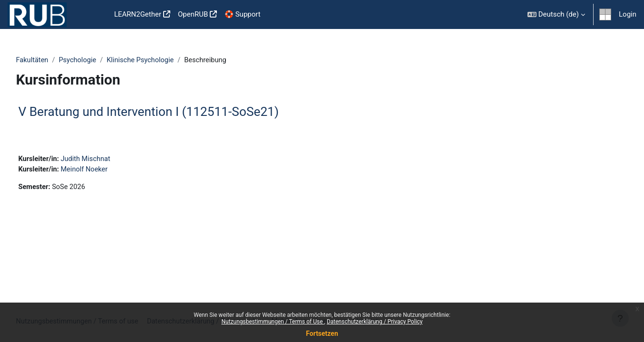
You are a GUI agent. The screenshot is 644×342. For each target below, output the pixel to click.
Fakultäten (50, 60)
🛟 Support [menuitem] (242, 14)
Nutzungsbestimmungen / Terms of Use (273, 322)
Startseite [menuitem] (95, 15)
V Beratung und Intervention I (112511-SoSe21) (166, 112)
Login (628, 14)
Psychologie (97, 60)
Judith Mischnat (106, 160)
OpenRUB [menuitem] (193, 14)
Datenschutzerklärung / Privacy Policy (375, 322)
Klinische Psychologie (161, 60)
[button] (556, 14)
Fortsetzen (322, 333)
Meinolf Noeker (104, 171)
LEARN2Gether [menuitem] (138, 14)
